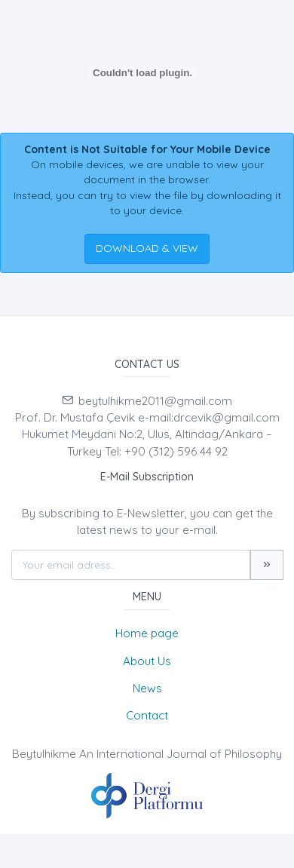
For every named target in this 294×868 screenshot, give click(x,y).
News (147, 688)
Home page (147, 633)
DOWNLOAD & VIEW (147, 248)
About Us (147, 661)
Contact (147, 715)
